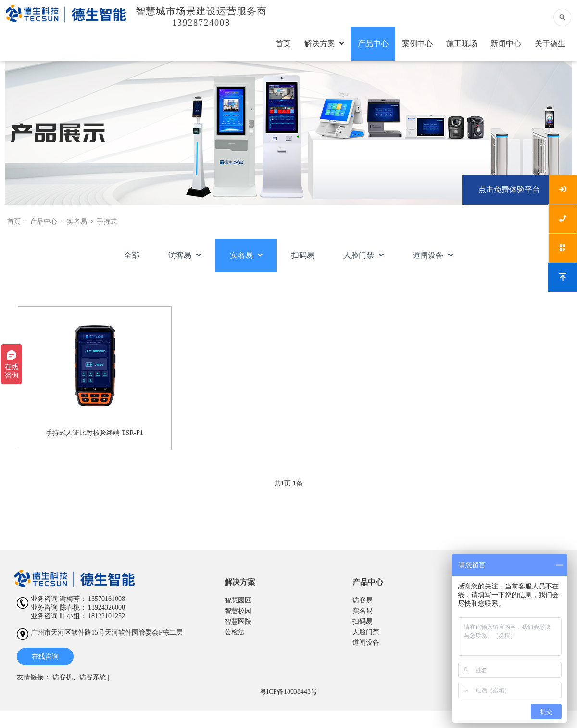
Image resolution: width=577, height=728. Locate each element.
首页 (283, 44)
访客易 (185, 255)
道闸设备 (433, 255)
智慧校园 (238, 611)
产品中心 (373, 44)
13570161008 (107, 599)
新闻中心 (506, 44)
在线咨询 (45, 657)
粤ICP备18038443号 (288, 692)
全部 (132, 255)
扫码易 (303, 255)
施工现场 (462, 44)
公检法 (235, 632)
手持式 (107, 222)
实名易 (77, 222)
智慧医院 (238, 621)
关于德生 (550, 44)
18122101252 (107, 616)
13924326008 (107, 607)
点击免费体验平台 (509, 189)
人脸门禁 (364, 255)
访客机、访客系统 (79, 677)
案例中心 (417, 44)
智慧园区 (238, 600)
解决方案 (324, 44)
